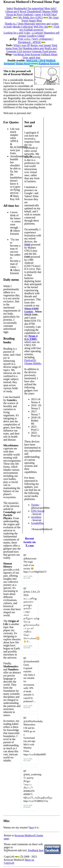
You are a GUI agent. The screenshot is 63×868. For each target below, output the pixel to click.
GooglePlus (37, 523)
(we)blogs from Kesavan (27, 54)
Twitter (35, 505)
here (32, 827)
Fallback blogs (49, 54)
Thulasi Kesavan (27, 64)
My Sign (53, 18)
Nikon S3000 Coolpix (32, 310)
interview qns (43, 24)
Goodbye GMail (36, 36)
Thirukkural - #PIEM (32, 42)
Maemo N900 (50, 11)
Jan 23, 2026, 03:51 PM (28, 760)
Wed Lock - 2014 (36, 60)
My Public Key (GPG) (33, 18)
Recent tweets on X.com (29, 542)
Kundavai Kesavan (44, 64)
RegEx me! (51, 48)
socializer (36, 517)
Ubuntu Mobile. (33, 363)
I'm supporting (35, 8)
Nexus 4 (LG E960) (31, 337)
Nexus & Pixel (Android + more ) (24, 14)
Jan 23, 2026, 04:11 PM (28, 577)
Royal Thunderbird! (30, 11)
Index (10, 8)
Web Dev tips (43, 27)
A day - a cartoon (33, 33)
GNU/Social (38, 511)
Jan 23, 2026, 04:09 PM (28, 647)
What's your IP (21, 45)
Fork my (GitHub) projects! (39, 28)
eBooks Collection (22, 27)
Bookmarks (20, 8)
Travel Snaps (28, 21)
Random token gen (33, 48)
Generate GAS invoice (19, 51)
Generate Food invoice (44, 51)
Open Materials (26, 24)
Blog (39, 21)
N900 (27, 245)
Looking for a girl (13, 33)
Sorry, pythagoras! (43, 39)
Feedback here (36, 850)
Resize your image (41, 45)
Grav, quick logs (32, 57)
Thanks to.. (11, 24)
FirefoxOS (30, 360)
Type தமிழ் (24, 39)
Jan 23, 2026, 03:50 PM (28, 806)
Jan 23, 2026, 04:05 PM (28, 707)
